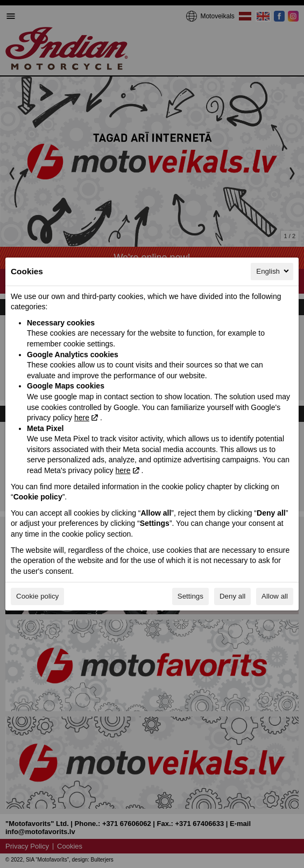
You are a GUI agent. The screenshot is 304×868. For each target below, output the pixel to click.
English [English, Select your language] (273, 271)
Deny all (232, 596)
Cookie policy (37, 596)
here (82, 418)
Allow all (275, 596)
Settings (190, 596)
